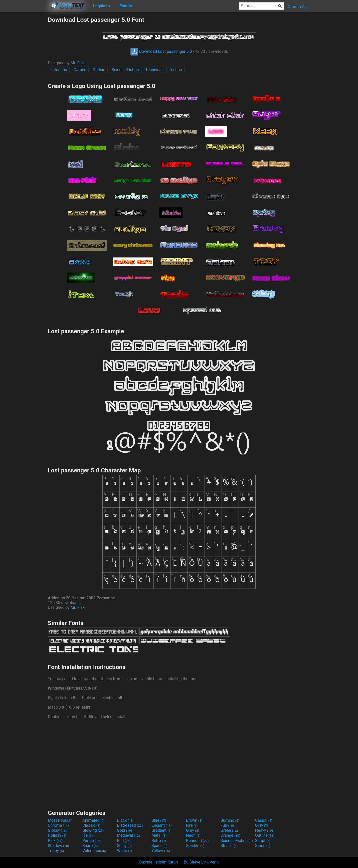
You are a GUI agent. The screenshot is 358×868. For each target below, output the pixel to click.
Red (124, 841)
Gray (193, 830)
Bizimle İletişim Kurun (158, 862)
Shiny (124, 846)
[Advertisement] (24, 91)
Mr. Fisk (78, 63)
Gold (125, 830)
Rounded (197, 841)
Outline (99, 70)
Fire (192, 825)
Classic (91, 825)
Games (80, 70)
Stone (263, 846)
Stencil (229, 846)
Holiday (57, 835)
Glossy (57, 830)
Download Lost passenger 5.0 (161, 51)
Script (263, 841)
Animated (94, 820)
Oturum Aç (297, 7)
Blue (159, 820)
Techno (175, 70)
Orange (230, 835)
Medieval (128, 835)
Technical (154, 70)
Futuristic (59, 70)
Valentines (94, 851)
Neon (193, 835)
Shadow (58, 846)
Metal (159, 835)
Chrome (58, 825)
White (125, 851)
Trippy (56, 851)
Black (125, 820)
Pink (55, 841)
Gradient (161, 830)
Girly (262, 825)
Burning (230, 820)
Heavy (264, 830)
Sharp (90, 846)
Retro (159, 841)
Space (159, 846)
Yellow (161, 851)
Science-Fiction (125, 70)
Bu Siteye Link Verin (201, 862)
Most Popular (60, 820)
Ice (87, 835)
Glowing (93, 830)
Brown (194, 820)
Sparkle (195, 846)
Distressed (130, 825)
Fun (227, 825)
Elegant (162, 825)
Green (229, 830)
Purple (92, 841)
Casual (264, 820)
